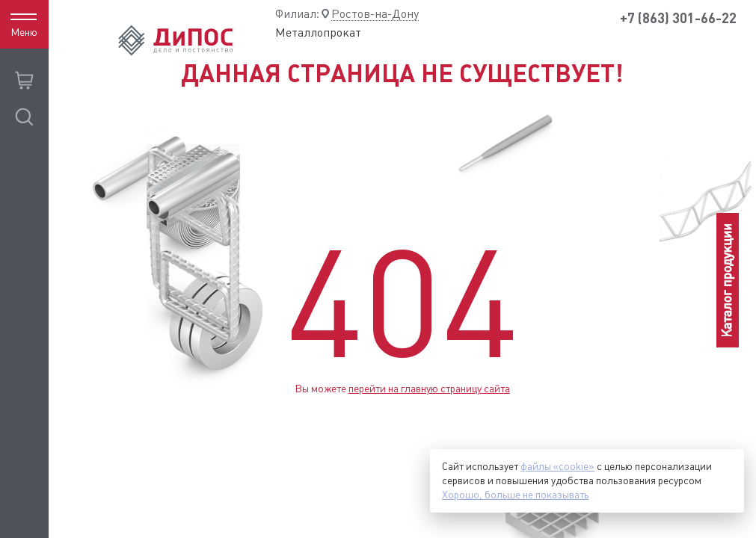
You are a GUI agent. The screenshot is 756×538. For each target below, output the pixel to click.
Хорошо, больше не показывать (515, 495)
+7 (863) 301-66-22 (678, 18)
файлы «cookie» (557, 466)
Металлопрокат (318, 33)
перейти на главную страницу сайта (429, 389)
